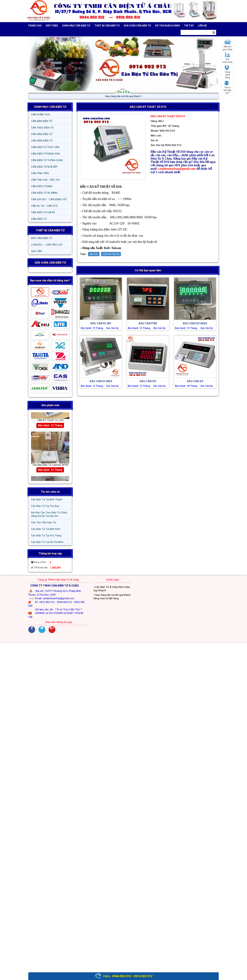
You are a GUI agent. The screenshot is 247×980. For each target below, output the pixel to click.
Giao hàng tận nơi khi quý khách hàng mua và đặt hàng (112, 597)
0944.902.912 (122, 976)
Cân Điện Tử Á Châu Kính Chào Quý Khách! (112, 589)
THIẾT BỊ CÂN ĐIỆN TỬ (50, 230)
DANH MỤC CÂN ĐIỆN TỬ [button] (76, 26)
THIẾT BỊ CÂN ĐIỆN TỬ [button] (107, 26)
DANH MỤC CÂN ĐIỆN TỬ (50, 107)
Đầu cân (94, 254)
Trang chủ (35, 26)
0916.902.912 (143, 976)
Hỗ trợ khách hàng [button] (167, 26)
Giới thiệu (52, 26)
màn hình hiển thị (111, 254)
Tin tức (189, 26)
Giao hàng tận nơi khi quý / (123, 96)
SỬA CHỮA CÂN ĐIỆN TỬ (137, 26)
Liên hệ (202, 26)
